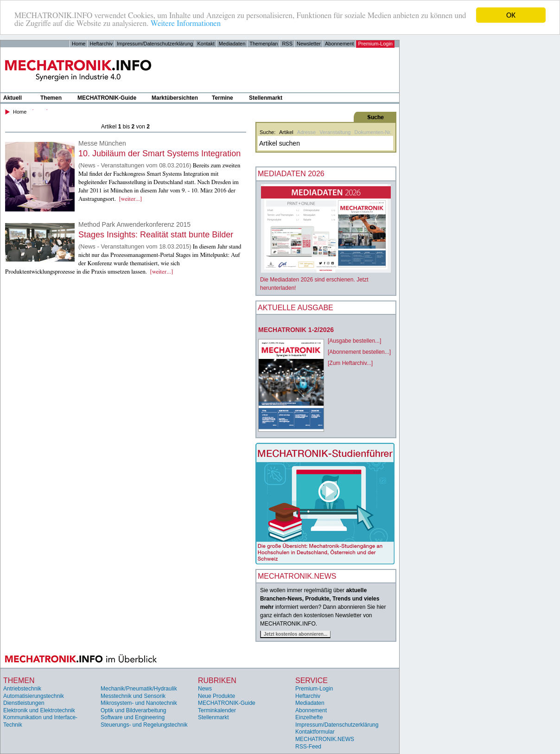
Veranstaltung (335, 132)
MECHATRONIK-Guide (107, 98)
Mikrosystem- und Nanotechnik (139, 703)
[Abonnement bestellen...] (359, 352)
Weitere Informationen (186, 23)
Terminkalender (217, 710)
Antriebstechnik (22, 689)
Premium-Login (375, 44)
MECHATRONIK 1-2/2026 (296, 330)
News (205, 689)
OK (511, 15)
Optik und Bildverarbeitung (133, 710)
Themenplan (264, 44)
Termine (223, 98)
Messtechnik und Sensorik (133, 696)
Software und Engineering (133, 717)
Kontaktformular (315, 732)
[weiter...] (131, 199)
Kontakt (206, 44)
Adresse (306, 132)
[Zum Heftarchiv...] (350, 363)
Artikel (286, 132)
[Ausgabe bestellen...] (354, 341)
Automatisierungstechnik (34, 696)
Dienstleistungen (24, 703)
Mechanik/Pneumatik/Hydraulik (139, 689)
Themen (51, 98)
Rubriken (217, 681)
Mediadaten (232, 44)
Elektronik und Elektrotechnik (39, 710)
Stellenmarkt (266, 98)
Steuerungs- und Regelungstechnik (144, 725)
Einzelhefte (309, 717)
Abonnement (339, 44)
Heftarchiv (101, 44)
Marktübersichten (175, 98)
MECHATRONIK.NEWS (325, 739)
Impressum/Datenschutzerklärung (155, 44)
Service (312, 681)
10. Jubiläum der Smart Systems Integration (159, 153)
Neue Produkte (216, 696)
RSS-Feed (308, 747)
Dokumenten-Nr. (373, 132)
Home (79, 44)
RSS (287, 44)
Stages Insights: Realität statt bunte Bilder (156, 235)
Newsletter (309, 44)
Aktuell (13, 98)
